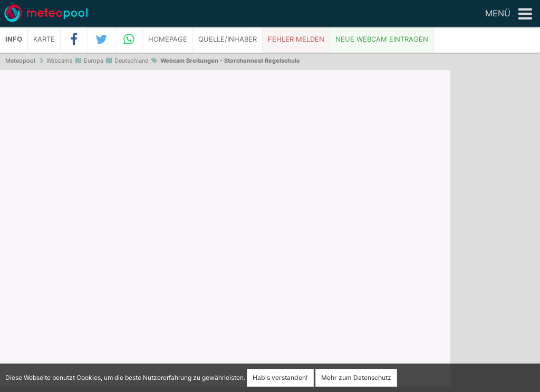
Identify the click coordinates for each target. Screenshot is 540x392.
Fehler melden (296, 39)
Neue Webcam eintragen (382, 39)
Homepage (168, 39)
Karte (44, 39)
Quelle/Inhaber (228, 39)
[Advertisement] (495, 232)
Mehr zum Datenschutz (356, 378)
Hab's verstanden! (280, 378)
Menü (509, 14)
